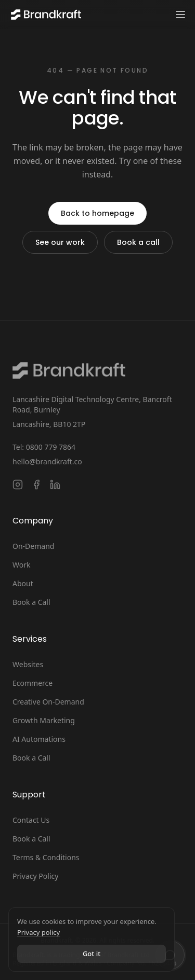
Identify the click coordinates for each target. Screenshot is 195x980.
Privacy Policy (35, 876)
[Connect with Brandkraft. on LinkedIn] (55, 485)
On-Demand (33, 546)
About (23, 583)
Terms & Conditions (46, 857)
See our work (60, 242)
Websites (28, 664)
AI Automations (39, 739)
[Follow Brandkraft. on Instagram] (18, 485)
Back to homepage (97, 213)
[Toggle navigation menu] (180, 15)
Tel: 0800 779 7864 (44, 447)
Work (21, 565)
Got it (92, 954)
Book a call (138, 242)
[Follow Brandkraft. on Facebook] (36, 485)
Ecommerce (32, 683)
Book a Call (31, 602)
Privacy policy (38, 932)
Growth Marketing (44, 720)
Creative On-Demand (48, 702)
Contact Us (31, 820)
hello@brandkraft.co (47, 461)
